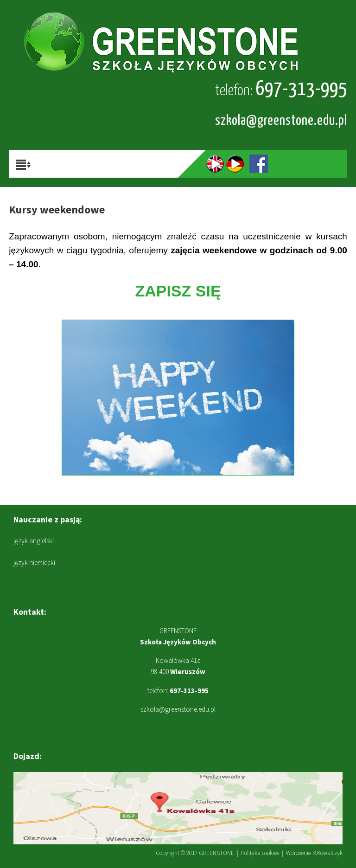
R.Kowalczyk (327, 853)
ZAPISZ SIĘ (178, 291)
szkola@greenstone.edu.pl (281, 121)
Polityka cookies (260, 853)
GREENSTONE (216, 853)
